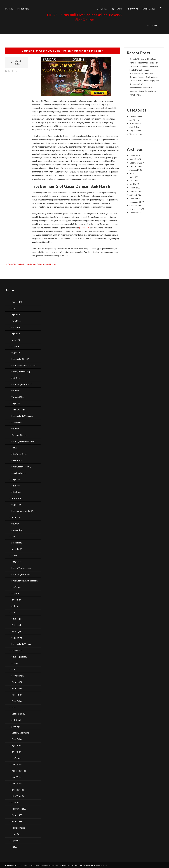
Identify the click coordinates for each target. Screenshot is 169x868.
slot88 (14, 447)
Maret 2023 (135, 187)
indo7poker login (19, 770)
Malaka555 (17, 650)
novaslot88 (17, 460)
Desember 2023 (137, 162)
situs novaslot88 (19, 808)
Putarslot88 (17, 814)
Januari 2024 (135, 158)
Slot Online (102, 8)
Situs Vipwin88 (18, 795)
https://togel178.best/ (21, 574)
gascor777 (84, 227)
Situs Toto (16, 485)
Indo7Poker (17, 694)
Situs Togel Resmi (19, 453)
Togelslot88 (17, 301)
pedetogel (16, 605)
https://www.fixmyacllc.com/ (24, 365)
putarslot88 (17, 542)
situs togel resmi (19, 472)
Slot (13, 308)
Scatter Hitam (18, 675)
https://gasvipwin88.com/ (23, 441)
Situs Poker (17, 491)
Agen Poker (17, 745)
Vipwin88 (16, 314)
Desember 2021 (137, 212)
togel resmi (16, 504)
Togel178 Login (18, 409)
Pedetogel (16, 624)
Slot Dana (16, 377)
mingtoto (16, 327)
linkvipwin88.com (19, 434)
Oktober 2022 (136, 205)
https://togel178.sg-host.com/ (25, 580)
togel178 (16, 339)
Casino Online (149, 8)
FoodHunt (67, 865)
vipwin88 (16, 390)
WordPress (103, 865)
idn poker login (18, 789)
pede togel (16, 719)
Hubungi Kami (23, 8)
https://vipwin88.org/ (21, 371)
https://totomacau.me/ (21, 466)
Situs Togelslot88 (19, 656)
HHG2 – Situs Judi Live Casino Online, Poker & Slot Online (38, 865)
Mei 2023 (134, 180)
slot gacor (16, 561)
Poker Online (132, 8)
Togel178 (16, 403)
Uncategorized (136, 133)
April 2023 (134, 183)
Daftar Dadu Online (20, 732)
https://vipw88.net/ (20, 358)
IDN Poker (16, 599)
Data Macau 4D (18, 713)
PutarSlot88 (17, 681)
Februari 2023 (136, 190)
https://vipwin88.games (22, 643)
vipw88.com (17, 422)
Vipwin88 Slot (18, 396)
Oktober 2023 (136, 165)
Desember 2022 (137, 198)
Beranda (9, 8)
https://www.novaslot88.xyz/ (24, 510)
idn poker (16, 346)
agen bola (16, 840)
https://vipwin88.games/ (22, 415)
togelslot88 (17, 548)
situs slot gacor (18, 827)
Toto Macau (17, 320)
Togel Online (117, 8)
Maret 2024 (135, 155)
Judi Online (152, 25)
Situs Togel (16, 618)
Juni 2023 (134, 176)
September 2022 (137, 208)
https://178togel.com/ (21, 567)
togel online (17, 637)
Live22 (15, 536)
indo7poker (17, 586)
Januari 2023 (135, 194)
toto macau (16, 498)
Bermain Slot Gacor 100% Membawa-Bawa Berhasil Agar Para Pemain (143, 90)
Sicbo (14, 707)
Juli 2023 (134, 173)
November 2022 (137, 201)
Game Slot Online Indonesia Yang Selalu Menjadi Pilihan (31, 264)
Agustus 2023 (136, 169)
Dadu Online (17, 700)
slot (13, 612)
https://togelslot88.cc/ (22, 384)
